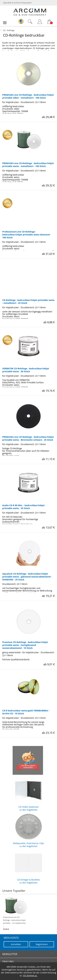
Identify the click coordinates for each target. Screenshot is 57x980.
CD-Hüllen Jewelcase (29, 793)
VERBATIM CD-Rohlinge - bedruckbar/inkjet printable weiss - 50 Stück (26, 370)
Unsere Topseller (14, 891)
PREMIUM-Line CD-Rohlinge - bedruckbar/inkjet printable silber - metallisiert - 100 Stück (28, 96)
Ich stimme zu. (30, 975)
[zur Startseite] (30, 15)
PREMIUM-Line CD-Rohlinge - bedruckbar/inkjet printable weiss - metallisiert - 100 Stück (28, 165)
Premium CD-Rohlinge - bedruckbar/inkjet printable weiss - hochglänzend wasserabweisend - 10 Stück (25, 645)
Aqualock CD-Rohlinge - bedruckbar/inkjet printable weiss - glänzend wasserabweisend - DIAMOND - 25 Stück (27, 577)
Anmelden (16, 944)
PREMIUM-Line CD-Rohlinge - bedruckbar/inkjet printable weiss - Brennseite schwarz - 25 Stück (28, 438)
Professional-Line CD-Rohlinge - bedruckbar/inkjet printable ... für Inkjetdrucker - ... (15, 913)
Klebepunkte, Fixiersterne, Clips (29, 829)
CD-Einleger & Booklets (29, 866)
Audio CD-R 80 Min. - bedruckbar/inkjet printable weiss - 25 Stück (23, 507)
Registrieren (42, 944)
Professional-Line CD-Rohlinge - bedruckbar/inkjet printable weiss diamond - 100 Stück (27, 235)
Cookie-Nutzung (48, 973)
